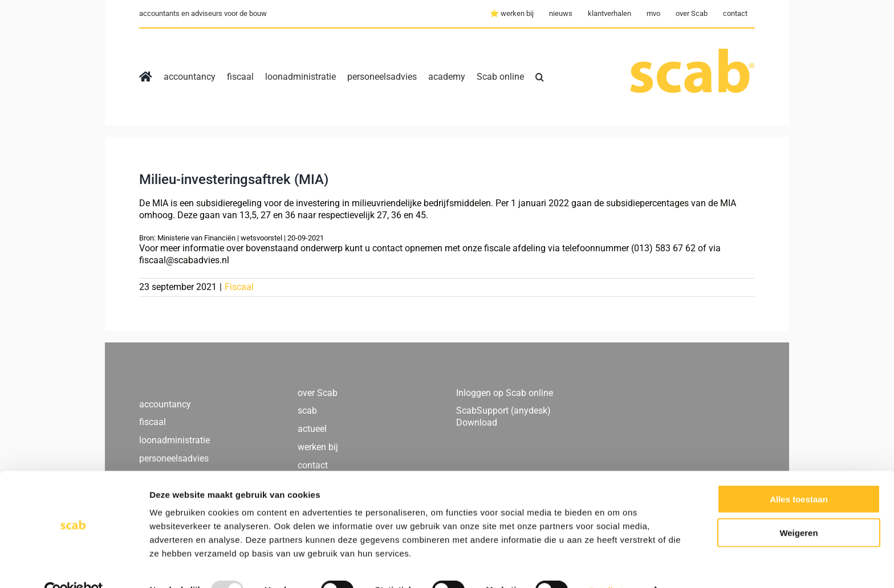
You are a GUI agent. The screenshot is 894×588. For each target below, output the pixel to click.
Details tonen (616, 565)
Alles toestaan (799, 474)
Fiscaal (239, 287)
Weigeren (798, 508)
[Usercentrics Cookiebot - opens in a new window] (74, 566)
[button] (540, 77)
